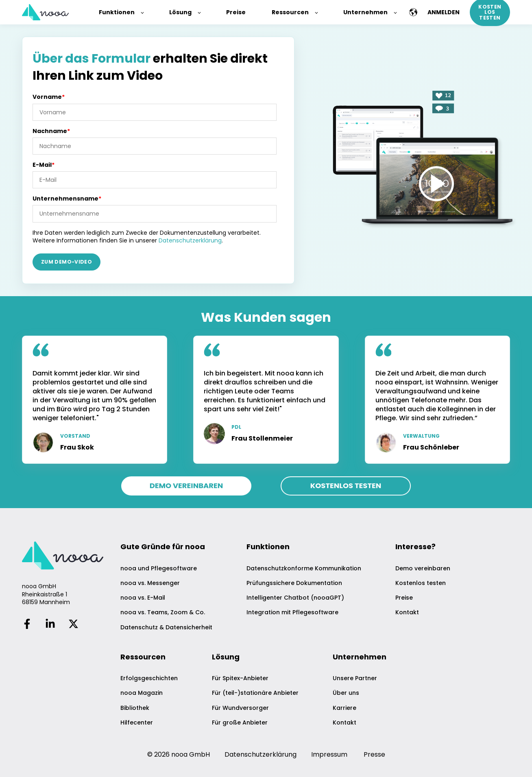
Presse (374, 754)
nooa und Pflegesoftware (159, 569)
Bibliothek (135, 708)
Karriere (344, 708)
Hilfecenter (137, 723)
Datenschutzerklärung (190, 240)
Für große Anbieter (240, 723)
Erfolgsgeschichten (149, 678)
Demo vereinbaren (423, 569)
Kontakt (407, 612)
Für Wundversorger (240, 708)
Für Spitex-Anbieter (240, 678)
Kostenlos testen (421, 583)
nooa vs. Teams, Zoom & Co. (163, 612)
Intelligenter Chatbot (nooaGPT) (295, 598)
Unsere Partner (355, 678)
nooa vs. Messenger (150, 583)
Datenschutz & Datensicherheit (166, 627)
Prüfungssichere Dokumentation (294, 583)
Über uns (346, 693)
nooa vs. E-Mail (143, 598)
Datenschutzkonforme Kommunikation (304, 569)
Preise (404, 598)
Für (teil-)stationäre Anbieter (255, 693)
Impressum (329, 754)
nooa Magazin (142, 693)
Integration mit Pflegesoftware (292, 612)
